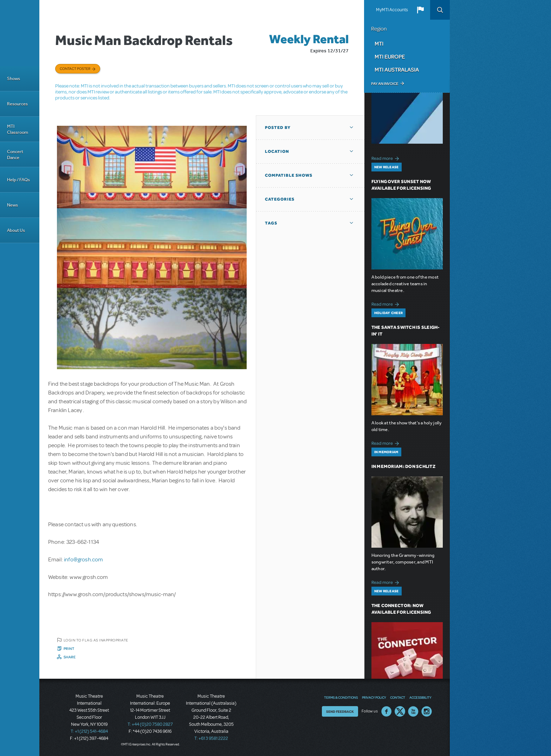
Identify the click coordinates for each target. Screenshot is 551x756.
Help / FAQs (18, 180)
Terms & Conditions (341, 697)
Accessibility (420, 697)
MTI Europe (390, 57)
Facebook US (387, 711)
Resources (17, 104)
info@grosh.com (83, 560)
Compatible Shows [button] (289, 175)
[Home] (20, 33)
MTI (379, 44)
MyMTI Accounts (392, 10)
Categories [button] (280, 199)
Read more (386, 158)
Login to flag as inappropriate (96, 640)
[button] (420, 10)
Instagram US (427, 711)
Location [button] (277, 151)
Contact (398, 697)
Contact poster (75, 69)
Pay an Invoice (385, 84)
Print (69, 649)
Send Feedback (340, 711)
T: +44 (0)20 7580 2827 (150, 724)
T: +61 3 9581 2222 (211, 738)
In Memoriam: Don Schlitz (403, 466)
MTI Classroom (18, 129)
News (12, 205)
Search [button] (440, 10)
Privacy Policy (374, 697)
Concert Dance (15, 155)
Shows (14, 79)
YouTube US (413, 711)
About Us (16, 230)
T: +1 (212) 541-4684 (89, 731)
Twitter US (400, 711)
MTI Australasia (397, 70)
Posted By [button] (278, 128)
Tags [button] (271, 223)
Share (70, 657)
